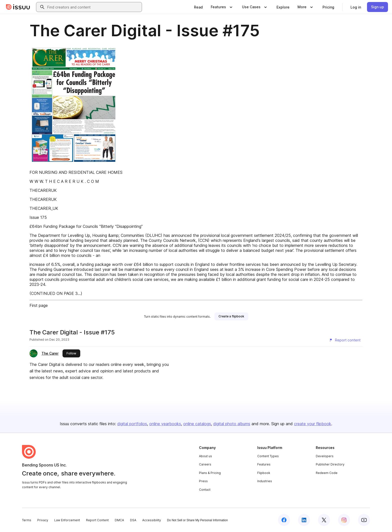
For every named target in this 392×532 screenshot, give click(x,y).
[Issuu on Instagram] (344, 520)
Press (203, 481)
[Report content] (345, 340)
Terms (27, 520)
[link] (198, 7)
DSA (133, 520)
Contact (205, 490)
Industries (265, 481)
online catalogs (197, 424)
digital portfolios (132, 424)
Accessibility (152, 520)
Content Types (268, 456)
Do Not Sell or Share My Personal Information (197, 520)
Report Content (97, 520)
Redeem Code (327, 473)
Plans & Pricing (210, 473)
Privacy (43, 520)
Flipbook (264, 473)
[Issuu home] (18, 7)
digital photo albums (232, 424)
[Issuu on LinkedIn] (304, 520)
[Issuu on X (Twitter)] (324, 520)
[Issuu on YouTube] (364, 520)
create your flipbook (313, 424)
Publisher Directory (330, 464)
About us (205, 456)
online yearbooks (165, 424)
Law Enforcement (67, 520)
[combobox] (93, 7)
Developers (325, 456)
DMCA (119, 520)
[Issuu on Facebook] (284, 520)
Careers (205, 464)
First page (39, 305)
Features (264, 464)
